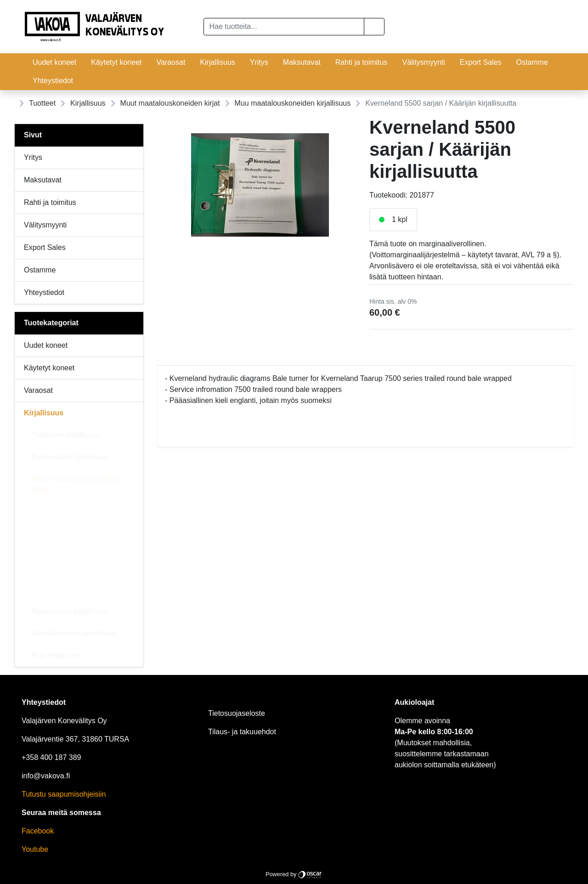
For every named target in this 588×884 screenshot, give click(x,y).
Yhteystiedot (53, 81)
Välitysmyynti (423, 62)
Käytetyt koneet (116, 62)
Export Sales (481, 62)
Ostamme (532, 62)
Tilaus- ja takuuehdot (242, 732)
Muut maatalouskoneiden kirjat (170, 103)
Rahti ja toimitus (362, 62)
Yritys (259, 62)
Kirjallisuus (217, 62)
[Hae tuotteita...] (284, 27)
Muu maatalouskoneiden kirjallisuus (293, 103)
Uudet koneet (54, 62)
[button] (374, 27)
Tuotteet (42, 103)
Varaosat (171, 62)
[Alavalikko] (134, 346)
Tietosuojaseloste (237, 713)
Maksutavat (302, 62)
